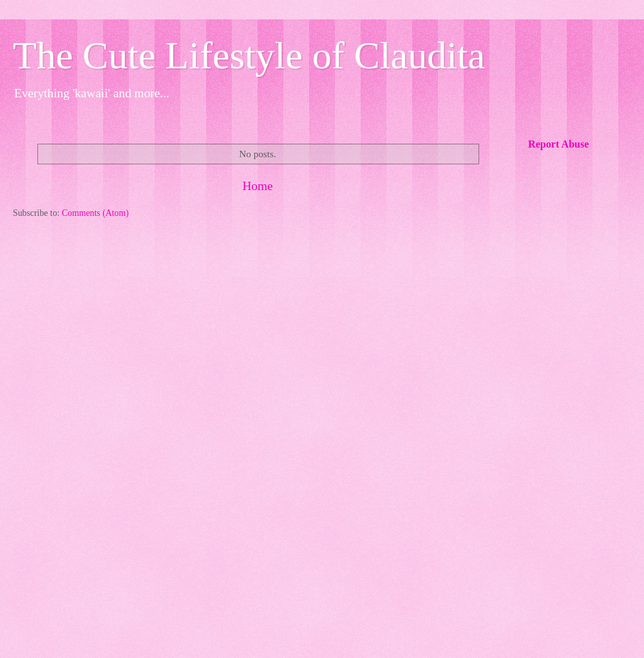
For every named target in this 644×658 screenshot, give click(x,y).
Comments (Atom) (95, 213)
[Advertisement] (258, 329)
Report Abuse (559, 144)
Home (257, 186)
